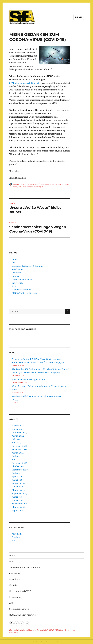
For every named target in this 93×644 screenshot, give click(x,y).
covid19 (15, 187)
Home (15, 259)
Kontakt (16, 276)
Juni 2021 (16, 456)
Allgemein (45, 184)
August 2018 (18, 510)
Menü (79, 17)
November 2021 (19, 449)
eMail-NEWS (18, 269)
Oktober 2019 (18, 490)
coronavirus (59, 184)
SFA (51, 184)
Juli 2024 (16, 439)
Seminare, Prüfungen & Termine (27, 266)
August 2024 (18, 436)
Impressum (17, 283)
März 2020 (17, 480)
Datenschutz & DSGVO (23, 279)
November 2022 (19, 446)
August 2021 (18, 453)
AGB (14, 286)
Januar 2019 (17, 500)
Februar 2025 (18, 426)
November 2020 (19, 463)
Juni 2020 (16, 473)
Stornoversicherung (21, 290)
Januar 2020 (18, 487)
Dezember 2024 (19, 432)
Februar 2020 (18, 483)
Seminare (16, 537)
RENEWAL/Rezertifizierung (25, 293)
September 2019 (20, 493)
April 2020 (17, 477)
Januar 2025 (18, 429)
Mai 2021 (16, 460)
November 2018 (19, 504)
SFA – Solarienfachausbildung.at (22, 630)
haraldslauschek (19, 184)
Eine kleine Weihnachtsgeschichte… (29, 379)
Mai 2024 (16, 443)
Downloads (17, 273)
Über (14, 263)
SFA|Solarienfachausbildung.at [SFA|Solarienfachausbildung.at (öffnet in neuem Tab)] (24, 83)
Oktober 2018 (18, 507)
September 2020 (20, 470)
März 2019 (17, 497)
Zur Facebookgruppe (23, 329)
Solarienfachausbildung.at (32, 187)
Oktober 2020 (18, 466)
